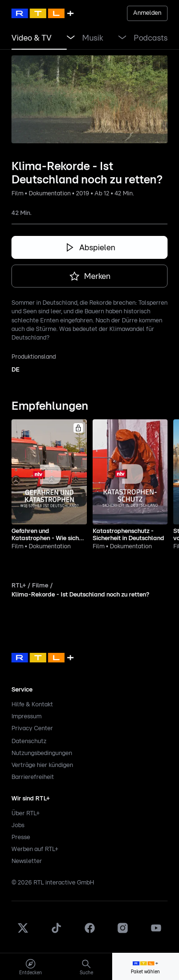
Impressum (26, 717)
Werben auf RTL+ (35, 849)
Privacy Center (32, 729)
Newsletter (27, 861)
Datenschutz (29, 741)
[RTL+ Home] (42, 13)
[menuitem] (30, 967)
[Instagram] (123, 932)
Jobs (18, 826)
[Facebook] (90, 932)
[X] (23, 932)
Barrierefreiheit (33, 777)
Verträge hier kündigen (42, 765)
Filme (40, 586)
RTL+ (19, 586)
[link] (32, 38)
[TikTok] (56, 932)
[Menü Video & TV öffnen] (71, 38)
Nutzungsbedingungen (42, 753)
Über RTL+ (26, 814)
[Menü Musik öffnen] (122, 38)
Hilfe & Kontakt (32, 705)
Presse (21, 837)
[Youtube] (156, 932)
